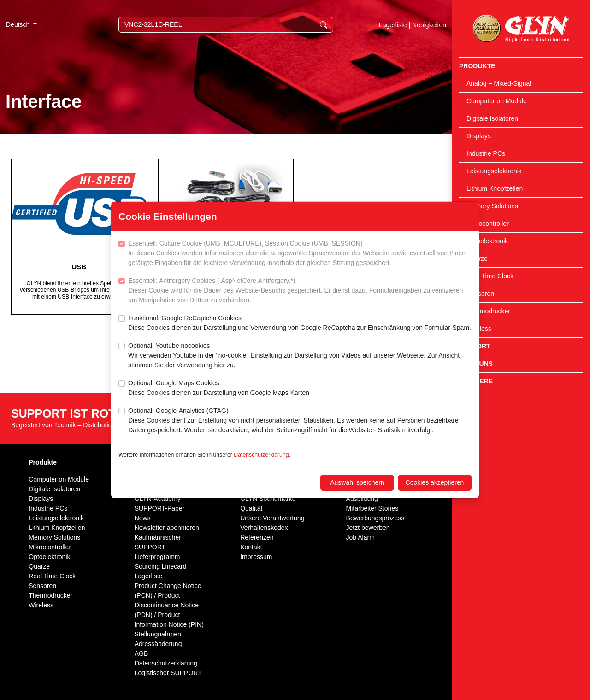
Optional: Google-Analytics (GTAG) (300, 421)
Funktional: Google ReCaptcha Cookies (300, 324)
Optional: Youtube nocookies (300, 356)
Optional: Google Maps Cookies (219, 388)
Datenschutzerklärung (261, 455)
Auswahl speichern (357, 482)
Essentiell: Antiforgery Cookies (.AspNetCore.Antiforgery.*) (300, 291)
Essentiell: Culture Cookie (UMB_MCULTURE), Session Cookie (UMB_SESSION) (300, 254)
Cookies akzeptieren (435, 482)
